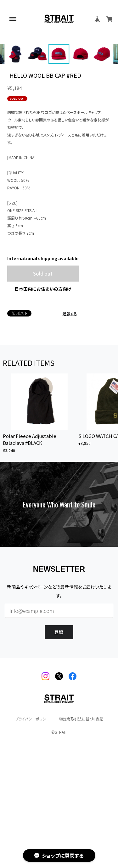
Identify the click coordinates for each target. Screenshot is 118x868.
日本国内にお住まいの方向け (43, 398)
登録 (59, 741)
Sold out (43, 383)
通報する (70, 423)
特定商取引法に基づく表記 (81, 828)
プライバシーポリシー (32, 828)
